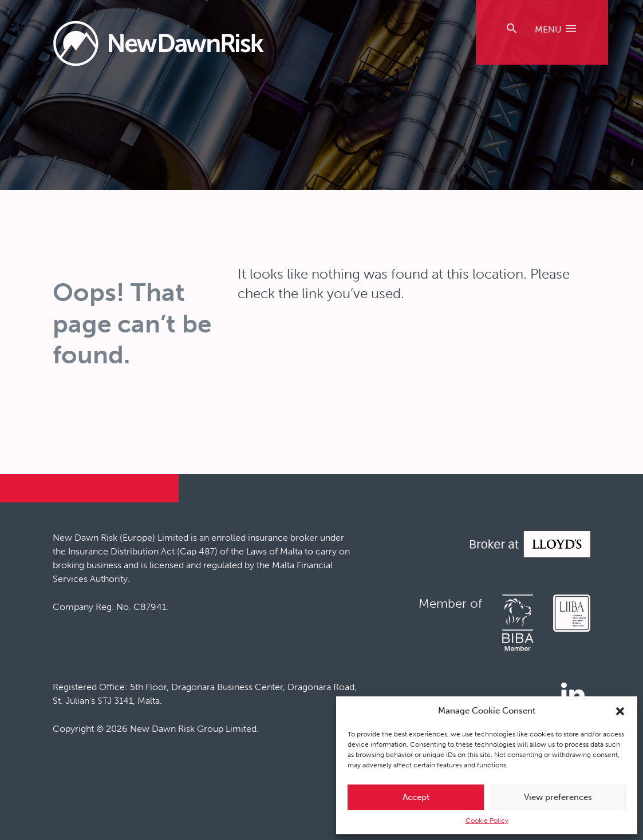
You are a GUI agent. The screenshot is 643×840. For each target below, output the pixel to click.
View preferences (558, 797)
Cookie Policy (487, 821)
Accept (416, 797)
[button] (620, 711)
